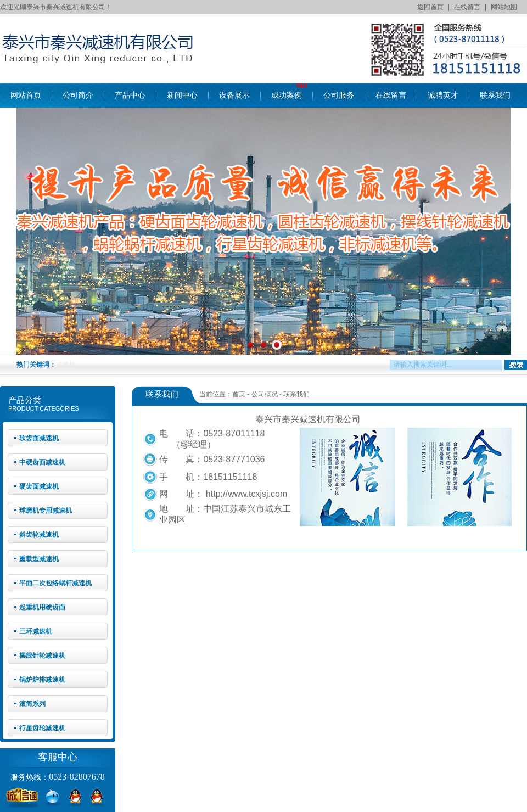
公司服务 (339, 95)
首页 (239, 394)
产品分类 (25, 400)
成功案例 (287, 95)
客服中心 (58, 757)
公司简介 (78, 95)
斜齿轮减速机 (39, 535)
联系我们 (495, 95)
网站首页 (26, 95)
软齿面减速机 (39, 438)
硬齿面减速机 (39, 486)
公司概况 (265, 394)
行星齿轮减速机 (42, 728)
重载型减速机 (39, 559)
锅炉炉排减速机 (42, 680)
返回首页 (430, 7)
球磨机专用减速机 (46, 511)
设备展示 (234, 95)
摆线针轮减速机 (42, 656)
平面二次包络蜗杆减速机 (55, 583)
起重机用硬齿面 (42, 607)
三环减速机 (36, 631)
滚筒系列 (32, 704)
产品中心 (130, 95)
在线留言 (467, 7)
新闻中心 (182, 95)
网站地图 (504, 7)
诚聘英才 (443, 95)
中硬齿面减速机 (42, 462)
